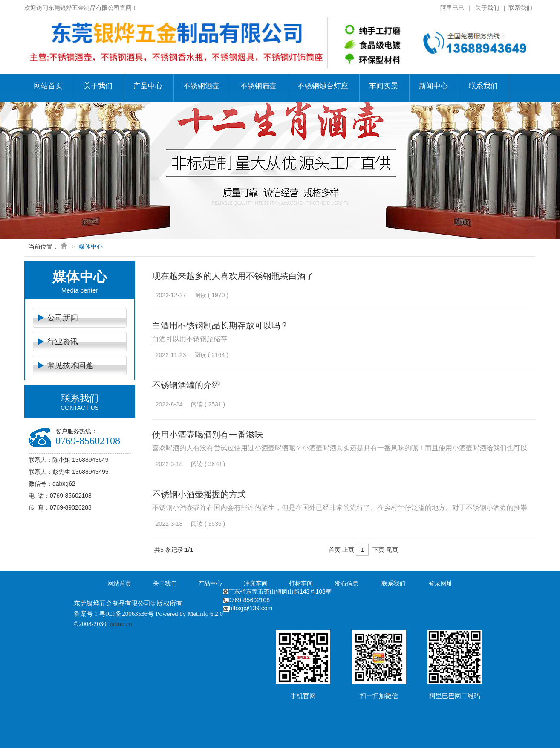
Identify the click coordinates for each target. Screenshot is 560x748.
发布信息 (346, 583)
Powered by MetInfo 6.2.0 (189, 614)
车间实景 (384, 86)
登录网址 (441, 583)
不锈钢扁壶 (258, 86)
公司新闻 (63, 318)
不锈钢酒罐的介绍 (186, 385)
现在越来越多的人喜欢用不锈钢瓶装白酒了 (233, 276)
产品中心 (148, 86)
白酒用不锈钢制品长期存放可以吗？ (220, 325)
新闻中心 (433, 86)
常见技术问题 (70, 365)
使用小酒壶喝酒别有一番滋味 (208, 435)
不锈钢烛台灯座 (323, 86)
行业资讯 (63, 342)
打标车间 (301, 583)
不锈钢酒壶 (201, 86)
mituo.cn (121, 624)
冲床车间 (256, 583)
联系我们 (520, 8)
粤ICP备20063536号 (127, 614)
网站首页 (48, 86)
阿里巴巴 (452, 8)
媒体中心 (91, 246)
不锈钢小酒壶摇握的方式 (199, 494)
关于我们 (487, 8)
